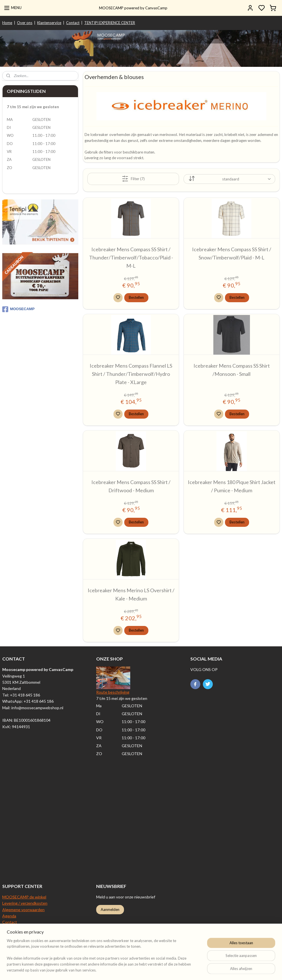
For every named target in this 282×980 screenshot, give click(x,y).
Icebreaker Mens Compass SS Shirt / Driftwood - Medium (131, 486)
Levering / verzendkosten (25, 903)
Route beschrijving (113, 692)
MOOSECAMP (18, 309)
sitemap (177, 970)
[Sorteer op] (229, 179)
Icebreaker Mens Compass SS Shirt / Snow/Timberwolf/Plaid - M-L (232, 253)
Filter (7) (133, 179)
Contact (73, 23)
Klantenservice (49, 23)
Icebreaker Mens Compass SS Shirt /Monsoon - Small (232, 370)
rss (187, 970)
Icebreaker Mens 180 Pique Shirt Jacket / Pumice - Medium (232, 486)
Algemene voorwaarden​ (23, 910)
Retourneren (14, 929)
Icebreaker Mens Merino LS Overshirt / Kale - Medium (131, 594)
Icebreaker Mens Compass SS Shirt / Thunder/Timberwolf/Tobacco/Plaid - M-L (131, 257)
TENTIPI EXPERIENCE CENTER (110, 23)
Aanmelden (110, 909)
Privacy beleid (14, 941)
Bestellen (136, 297)
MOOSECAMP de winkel (24, 897)
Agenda (9, 916)
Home (7, 23)
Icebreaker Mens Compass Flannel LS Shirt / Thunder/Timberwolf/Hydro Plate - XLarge (131, 374)
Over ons (25, 23)
